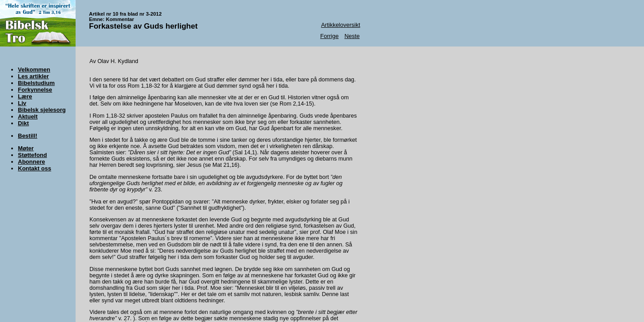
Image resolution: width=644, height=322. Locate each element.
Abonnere (32, 162)
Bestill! (28, 136)
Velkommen (34, 70)
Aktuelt (28, 117)
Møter (26, 148)
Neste (352, 36)
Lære (25, 96)
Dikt (23, 123)
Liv (22, 103)
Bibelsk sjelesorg (42, 110)
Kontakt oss (34, 168)
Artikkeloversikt (341, 25)
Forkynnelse (35, 90)
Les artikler (33, 76)
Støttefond (32, 155)
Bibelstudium (36, 83)
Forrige (329, 36)
